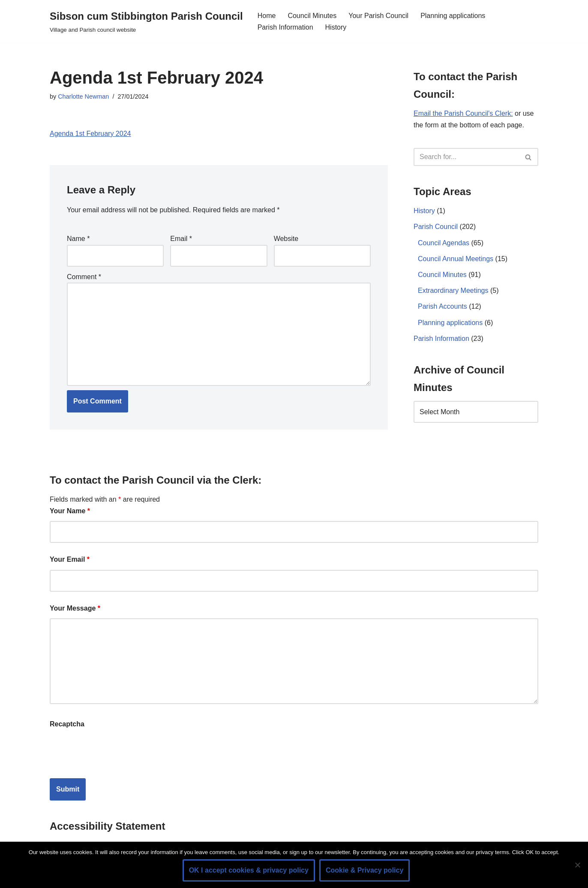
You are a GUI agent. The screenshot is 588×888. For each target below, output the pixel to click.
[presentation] (115, 751)
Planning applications (453, 16)
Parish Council (436, 227)
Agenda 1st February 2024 (90, 134)
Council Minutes (312, 16)
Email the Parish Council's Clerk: (463, 113)
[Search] (466, 157)
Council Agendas (444, 243)
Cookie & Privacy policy (364, 870)
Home (267, 16)
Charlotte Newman (83, 96)
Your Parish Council (378, 16)
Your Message (75, 608)
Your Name (70, 511)
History (336, 27)
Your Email (70, 559)
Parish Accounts (442, 306)
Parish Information (285, 27)
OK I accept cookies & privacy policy (249, 870)
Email (181, 239)
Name (78, 239)
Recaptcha (67, 724)
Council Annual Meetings (456, 259)
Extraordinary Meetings (453, 290)
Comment (84, 277)
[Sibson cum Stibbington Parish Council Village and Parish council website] (146, 21)
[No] (577, 865)
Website (286, 239)
